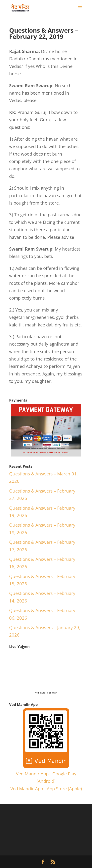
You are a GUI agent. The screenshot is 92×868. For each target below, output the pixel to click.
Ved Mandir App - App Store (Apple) (46, 789)
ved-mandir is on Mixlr (46, 693)
